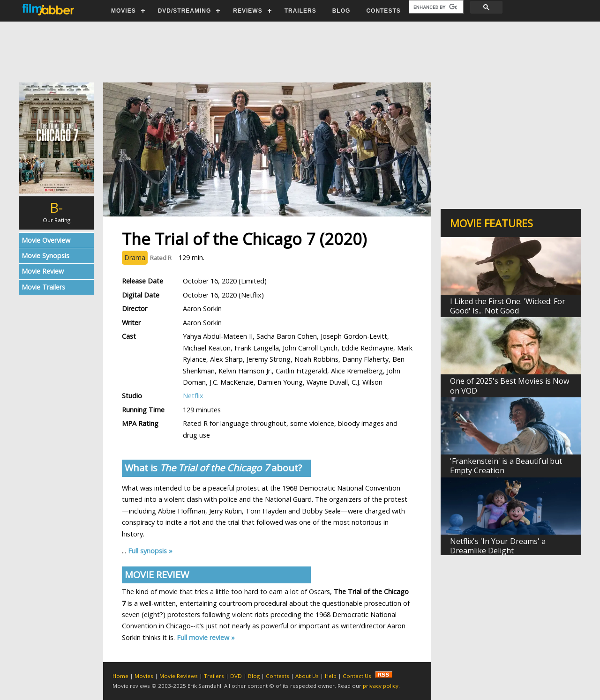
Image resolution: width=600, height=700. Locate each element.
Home (120, 676)
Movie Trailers (43, 287)
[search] (435, 7)
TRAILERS (300, 11)
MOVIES (124, 11)
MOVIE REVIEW (157, 575)
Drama (135, 257)
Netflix (193, 396)
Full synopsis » (150, 551)
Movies (144, 676)
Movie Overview (46, 240)
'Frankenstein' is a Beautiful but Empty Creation (506, 466)
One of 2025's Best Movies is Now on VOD (510, 386)
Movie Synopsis (45, 256)
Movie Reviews (179, 676)
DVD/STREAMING (185, 11)
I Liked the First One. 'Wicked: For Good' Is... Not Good (508, 306)
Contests (277, 676)
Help (331, 676)
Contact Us (357, 676)
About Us (307, 676)
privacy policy (381, 686)
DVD (236, 676)
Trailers (214, 676)
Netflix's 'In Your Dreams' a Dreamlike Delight (498, 546)
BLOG (341, 11)
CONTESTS (383, 11)
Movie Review (43, 271)
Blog (254, 676)
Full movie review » (206, 637)
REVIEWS (247, 11)
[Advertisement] (300, 52)
